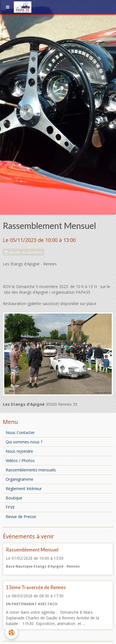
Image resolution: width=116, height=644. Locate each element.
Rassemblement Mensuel (32, 550)
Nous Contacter (20, 432)
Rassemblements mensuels (31, 470)
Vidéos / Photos (20, 461)
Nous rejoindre (19, 451)
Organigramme (19, 479)
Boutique (14, 498)
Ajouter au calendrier (24, 252)
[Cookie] (11, 633)
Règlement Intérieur (24, 489)
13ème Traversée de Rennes (36, 587)
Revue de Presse (21, 517)
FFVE (10, 507)
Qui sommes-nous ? (24, 442)
